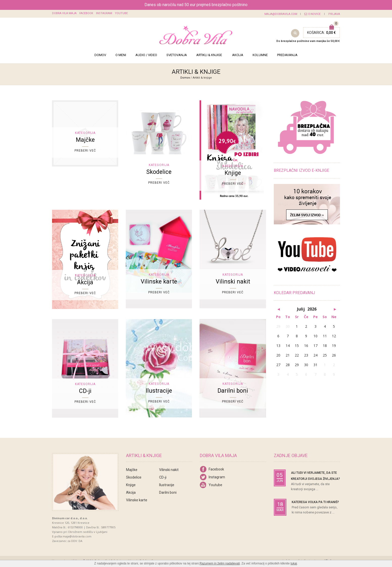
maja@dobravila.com (281, 14)
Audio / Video (146, 55)
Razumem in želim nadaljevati (220, 563)
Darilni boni (168, 492)
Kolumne (260, 55)
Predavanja (287, 55)
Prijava (334, 14)
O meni (121, 55)
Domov (100, 55)
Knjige (131, 485)
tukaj (294, 563)
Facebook (86, 13)
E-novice (312, 14)
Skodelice (134, 477)
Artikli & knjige (209, 55)
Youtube (121, 13)
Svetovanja (177, 55)
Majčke (132, 470)
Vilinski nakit (169, 470)
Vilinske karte (137, 500)
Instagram (104, 13)
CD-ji (163, 477)
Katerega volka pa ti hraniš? (315, 502)
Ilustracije (167, 485)
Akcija (238, 55)
